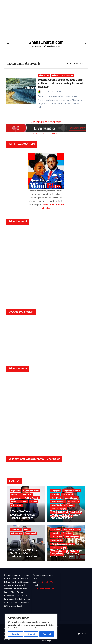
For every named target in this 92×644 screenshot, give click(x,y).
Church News (44, 75)
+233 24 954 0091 (45, 582)
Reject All (31, 634)
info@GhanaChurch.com (43, 589)
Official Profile (73, 501)
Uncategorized (31, 533)
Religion (55, 75)
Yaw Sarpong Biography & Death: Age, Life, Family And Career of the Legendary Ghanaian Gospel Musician (66, 518)
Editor (43, 91)
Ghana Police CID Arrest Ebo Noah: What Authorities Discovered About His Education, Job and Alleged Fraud (25, 557)
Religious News (67, 75)
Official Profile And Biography (62, 505)
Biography (15, 494)
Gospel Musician (71, 498)
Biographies (15, 491)
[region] (31, 627)
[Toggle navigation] (8, 44)
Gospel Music (56, 498)
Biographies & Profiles (31, 491)
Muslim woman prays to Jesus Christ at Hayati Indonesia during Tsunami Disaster (61, 83)
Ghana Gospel (68, 494)
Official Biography (58, 501)
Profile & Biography (32, 498)
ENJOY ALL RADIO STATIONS (46, 134)
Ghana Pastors (16, 498)
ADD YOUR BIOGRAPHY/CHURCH (46, 122)
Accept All (47, 634)
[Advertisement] (46, 266)
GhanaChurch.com (46, 42)
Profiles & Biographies (19, 501)
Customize (16, 634)
